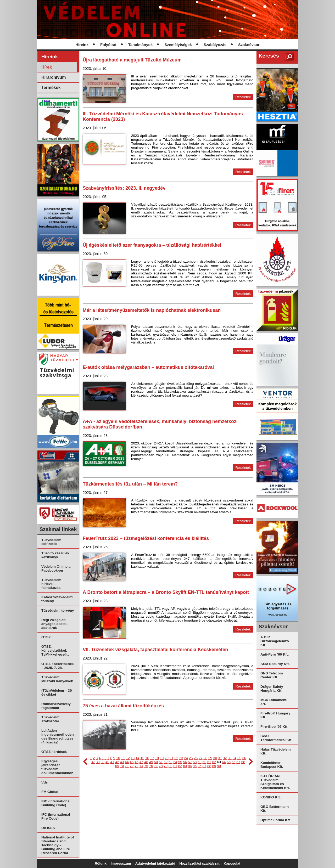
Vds (44, 782)
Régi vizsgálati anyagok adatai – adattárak (55, 624)
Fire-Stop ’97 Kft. (274, 727)
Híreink (82, 45)
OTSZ (46, 637)
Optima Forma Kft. (276, 820)
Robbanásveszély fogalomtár (56, 706)
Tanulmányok (140, 45)
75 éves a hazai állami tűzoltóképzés (123, 706)
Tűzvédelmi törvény (58, 610)
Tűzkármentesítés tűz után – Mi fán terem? (130, 484)
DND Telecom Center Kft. (272, 675)
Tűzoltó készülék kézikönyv (55, 555)
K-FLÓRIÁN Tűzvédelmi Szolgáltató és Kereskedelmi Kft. (275, 782)
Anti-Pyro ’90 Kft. (275, 654)
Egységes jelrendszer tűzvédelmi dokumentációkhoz (57, 767)
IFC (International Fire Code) (56, 816)
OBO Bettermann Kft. (275, 809)
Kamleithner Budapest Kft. (272, 765)
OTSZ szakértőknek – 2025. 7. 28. (58, 666)
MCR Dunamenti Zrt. (274, 702)
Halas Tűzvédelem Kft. (276, 751)
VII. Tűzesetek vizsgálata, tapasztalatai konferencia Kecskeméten (155, 650)
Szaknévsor (249, 45)
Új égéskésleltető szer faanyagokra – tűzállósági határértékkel (152, 245)
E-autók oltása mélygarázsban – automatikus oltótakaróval (148, 367)
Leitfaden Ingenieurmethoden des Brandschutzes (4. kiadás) (58, 736)
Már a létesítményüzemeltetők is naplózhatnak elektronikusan (152, 310)
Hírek (47, 67)
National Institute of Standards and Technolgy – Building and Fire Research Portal (58, 845)
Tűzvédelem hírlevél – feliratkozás (51, 584)
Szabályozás (215, 45)
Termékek (51, 88)
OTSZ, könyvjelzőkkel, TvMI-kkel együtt (55, 650)
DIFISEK (48, 828)
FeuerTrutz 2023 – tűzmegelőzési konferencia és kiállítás (146, 538)
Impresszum (121, 863)
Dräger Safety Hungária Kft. (272, 689)
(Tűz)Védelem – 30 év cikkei (57, 692)
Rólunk (101, 863)
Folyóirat (108, 45)
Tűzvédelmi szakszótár (51, 719)
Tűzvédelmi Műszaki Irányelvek (57, 679)
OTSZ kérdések (54, 752)
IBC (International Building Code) (56, 803)
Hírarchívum (54, 77)
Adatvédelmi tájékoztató (155, 863)
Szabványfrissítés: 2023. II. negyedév (124, 188)
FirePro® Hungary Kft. (275, 715)
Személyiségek (178, 45)
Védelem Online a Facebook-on (56, 568)
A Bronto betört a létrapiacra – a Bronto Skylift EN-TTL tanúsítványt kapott (166, 592)
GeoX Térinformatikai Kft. (276, 738)
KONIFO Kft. (271, 797)
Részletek (243, 97)
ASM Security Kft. (275, 664)
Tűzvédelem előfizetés (51, 542)
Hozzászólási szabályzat (199, 863)
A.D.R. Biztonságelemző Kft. (275, 641)
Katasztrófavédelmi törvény (57, 599)
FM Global (50, 792)
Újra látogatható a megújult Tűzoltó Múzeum (132, 60)
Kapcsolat (232, 863)
